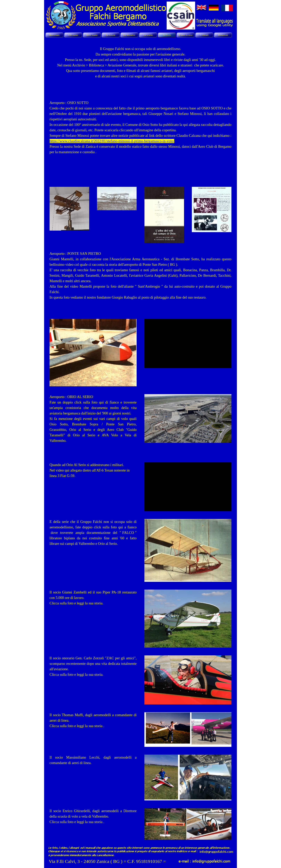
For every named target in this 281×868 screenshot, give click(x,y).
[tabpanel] (140, 67)
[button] (216, 851)
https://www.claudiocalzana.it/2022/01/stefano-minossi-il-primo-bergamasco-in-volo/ (112, 141)
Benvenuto (54, 35)
